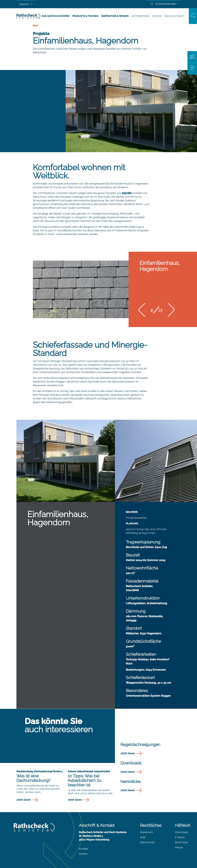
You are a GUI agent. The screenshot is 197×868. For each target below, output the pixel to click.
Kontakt (83, 849)
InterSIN (127, 193)
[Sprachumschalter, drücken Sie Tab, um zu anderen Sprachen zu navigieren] (26, 4)
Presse (179, 847)
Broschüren (182, 842)
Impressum (147, 832)
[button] (142, 311)
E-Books (180, 837)
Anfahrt (83, 854)
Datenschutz (147, 842)
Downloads (182, 832)
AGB (143, 837)
